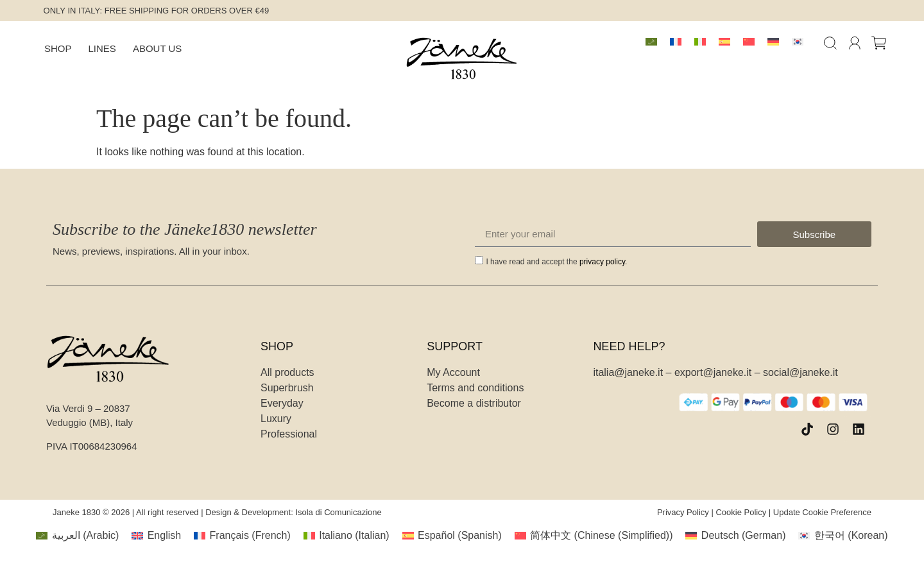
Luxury (276, 419)
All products (287, 372)
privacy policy (602, 262)
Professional (289, 434)
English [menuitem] (164, 535)
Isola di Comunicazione (338, 512)
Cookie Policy (741, 512)
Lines (102, 48)
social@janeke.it (800, 372)
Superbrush (287, 388)
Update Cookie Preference (822, 512)
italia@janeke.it (628, 372)
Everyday (282, 403)
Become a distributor (474, 403)
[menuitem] (651, 41)
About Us (157, 48)
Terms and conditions (475, 388)
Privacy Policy (683, 512)
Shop (58, 48)
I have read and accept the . (556, 262)
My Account (453, 372)
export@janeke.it (713, 372)
